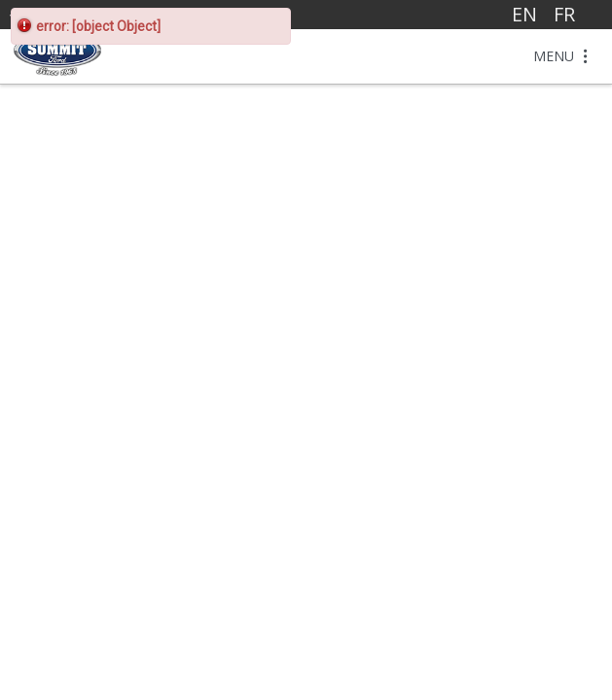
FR (564, 14)
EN (524, 14)
